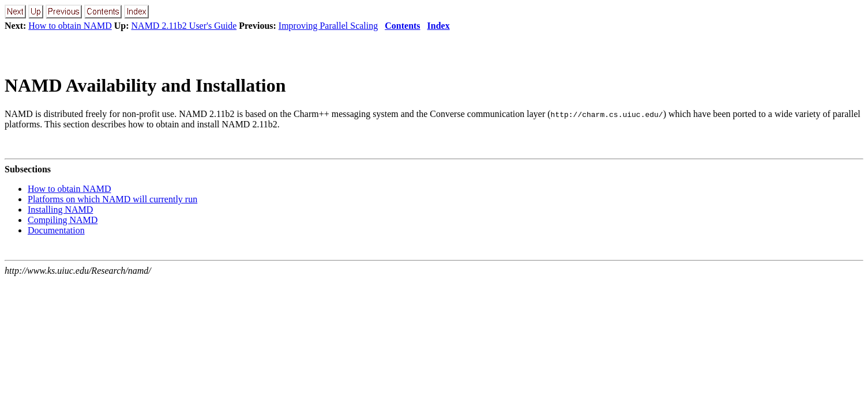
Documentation (56, 230)
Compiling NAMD (63, 220)
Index (439, 26)
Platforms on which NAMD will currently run (112, 199)
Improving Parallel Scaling (328, 26)
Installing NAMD (60, 210)
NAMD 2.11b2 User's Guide (184, 26)
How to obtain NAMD (70, 26)
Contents (402, 26)
